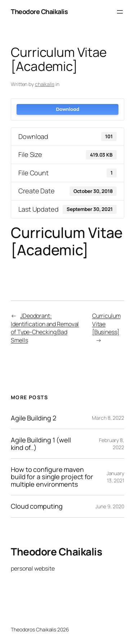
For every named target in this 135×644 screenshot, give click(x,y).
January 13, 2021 (115, 477)
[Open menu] (120, 12)
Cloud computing (37, 506)
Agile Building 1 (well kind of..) (41, 444)
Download (67, 109)
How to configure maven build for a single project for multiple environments (52, 477)
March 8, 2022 (108, 418)
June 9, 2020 (110, 506)
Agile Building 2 (33, 418)
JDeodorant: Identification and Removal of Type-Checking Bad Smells (45, 328)
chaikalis (45, 84)
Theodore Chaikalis (39, 12)
